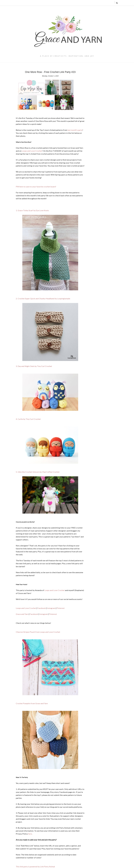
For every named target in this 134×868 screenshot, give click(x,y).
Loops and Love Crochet (32, 151)
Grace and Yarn (22, 614)
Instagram (51, 608)
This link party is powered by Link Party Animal (35, 867)
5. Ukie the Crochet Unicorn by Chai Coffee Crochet (38, 472)
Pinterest (61, 608)
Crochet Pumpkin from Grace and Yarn (32, 703)
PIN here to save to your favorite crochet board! (36, 187)
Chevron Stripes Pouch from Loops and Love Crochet (38, 632)
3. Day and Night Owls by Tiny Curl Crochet (34, 366)
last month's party (75, 130)
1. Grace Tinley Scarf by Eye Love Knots (32, 210)
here (30, 834)
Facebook (42, 608)
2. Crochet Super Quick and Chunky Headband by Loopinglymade (43, 299)
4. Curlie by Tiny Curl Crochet (28, 419)
